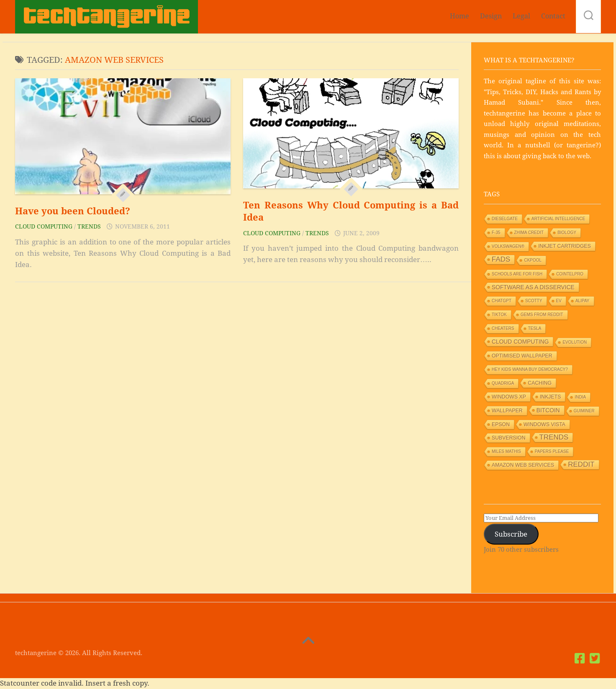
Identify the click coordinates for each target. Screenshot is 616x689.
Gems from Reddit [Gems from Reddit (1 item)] (542, 315)
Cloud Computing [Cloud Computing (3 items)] (520, 342)
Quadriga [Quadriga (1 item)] (503, 383)
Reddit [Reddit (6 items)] (581, 464)
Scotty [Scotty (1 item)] (534, 301)
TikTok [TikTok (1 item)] (499, 315)
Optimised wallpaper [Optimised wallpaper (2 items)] (522, 356)
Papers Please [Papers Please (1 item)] (552, 451)
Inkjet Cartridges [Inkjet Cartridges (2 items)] (565, 246)
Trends (89, 226)
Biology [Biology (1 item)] (567, 233)
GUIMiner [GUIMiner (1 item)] (584, 411)
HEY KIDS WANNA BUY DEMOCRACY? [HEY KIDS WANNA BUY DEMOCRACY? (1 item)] (530, 369)
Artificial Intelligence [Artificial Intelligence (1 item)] (558, 219)
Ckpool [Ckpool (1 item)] (533, 260)
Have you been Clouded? (73, 211)
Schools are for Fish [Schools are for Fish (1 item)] (517, 274)
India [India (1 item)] (580, 397)
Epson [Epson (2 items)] (501, 424)
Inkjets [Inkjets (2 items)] (551, 397)
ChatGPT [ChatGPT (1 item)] (502, 301)
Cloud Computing (44, 226)
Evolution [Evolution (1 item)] (575, 342)
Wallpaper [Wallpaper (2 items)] (507, 411)
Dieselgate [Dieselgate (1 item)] (505, 219)
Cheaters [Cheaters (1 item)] (503, 328)
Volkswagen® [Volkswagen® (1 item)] (508, 246)
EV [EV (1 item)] (559, 301)
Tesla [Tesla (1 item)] (535, 328)
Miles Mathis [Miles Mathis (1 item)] (506, 451)
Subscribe (511, 534)
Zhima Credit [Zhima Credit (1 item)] (529, 233)
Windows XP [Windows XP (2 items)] (509, 397)
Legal (521, 16)
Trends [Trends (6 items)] (554, 437)
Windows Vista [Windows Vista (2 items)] (544, 424)
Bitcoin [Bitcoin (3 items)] (548, 410)
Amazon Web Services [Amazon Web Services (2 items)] (523, 465)
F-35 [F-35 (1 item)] (496, 233)
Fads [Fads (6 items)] (501, 259)
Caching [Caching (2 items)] (540, 383)
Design (491, 16)
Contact (553, 16)
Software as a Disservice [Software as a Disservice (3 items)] (533, 287)
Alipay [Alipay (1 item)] (583, 301)
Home (459, 16)
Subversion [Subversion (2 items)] (509, 438)
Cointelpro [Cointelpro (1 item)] (570, 274)
